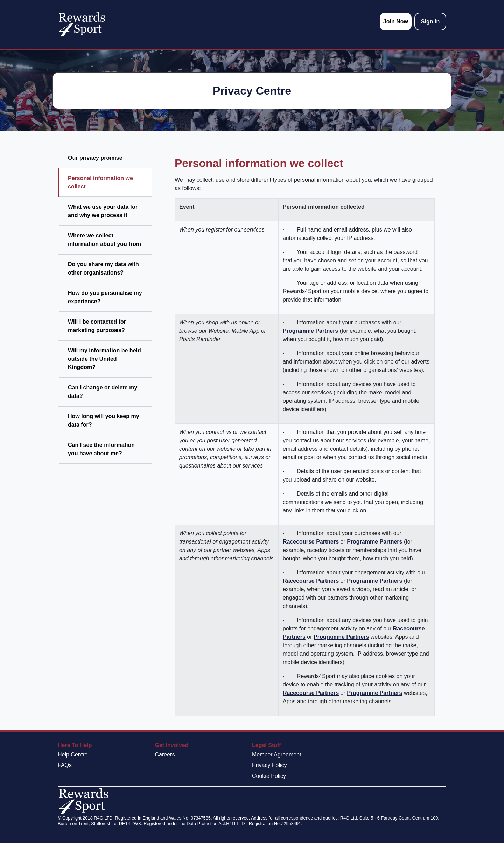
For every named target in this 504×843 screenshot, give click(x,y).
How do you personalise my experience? (105, 297)
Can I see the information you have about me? (101, 449)
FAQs (65, 765)
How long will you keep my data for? (104, 420)
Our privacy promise (95, 158)
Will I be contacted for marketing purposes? (97, 326)
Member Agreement (277, 755)
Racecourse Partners (311, 542)
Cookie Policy (269, 776)
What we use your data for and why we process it (103, 211)
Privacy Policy (269, 765)
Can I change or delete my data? (103, 392)
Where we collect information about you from (104, 240)
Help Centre (73, 755)
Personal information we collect (100, 182)
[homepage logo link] (82, 24)
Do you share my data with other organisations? (103, 268)
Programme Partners (310, 331)
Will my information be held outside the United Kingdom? (104, 359)
